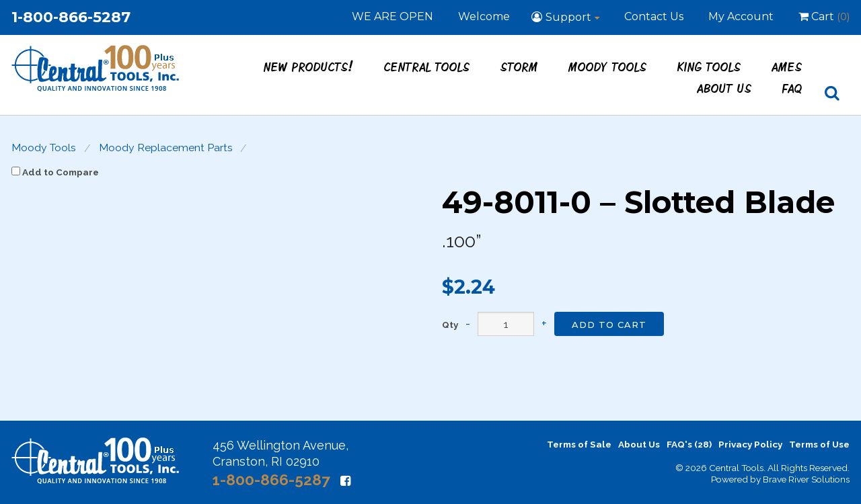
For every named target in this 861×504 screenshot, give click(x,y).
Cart (824, 17)
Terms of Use (819, 444)
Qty (450, 325)
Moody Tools (608, 67)
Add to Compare (55, 172)
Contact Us (654, 16)
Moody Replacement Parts (166, 148)
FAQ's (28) (689, 444)
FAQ (792, 88)
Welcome (484, 16)
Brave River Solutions (806, 479)
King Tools (709, 67)
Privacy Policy (750, 444)
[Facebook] (345, 481)
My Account (741, 16)
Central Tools (427, 67)
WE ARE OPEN (392, 16)
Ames (787, 67)
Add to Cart (609, 325)
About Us (724, 88)
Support (568, 17)
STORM (519, 67)
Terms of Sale (579, 444)
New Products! (309, 67)
